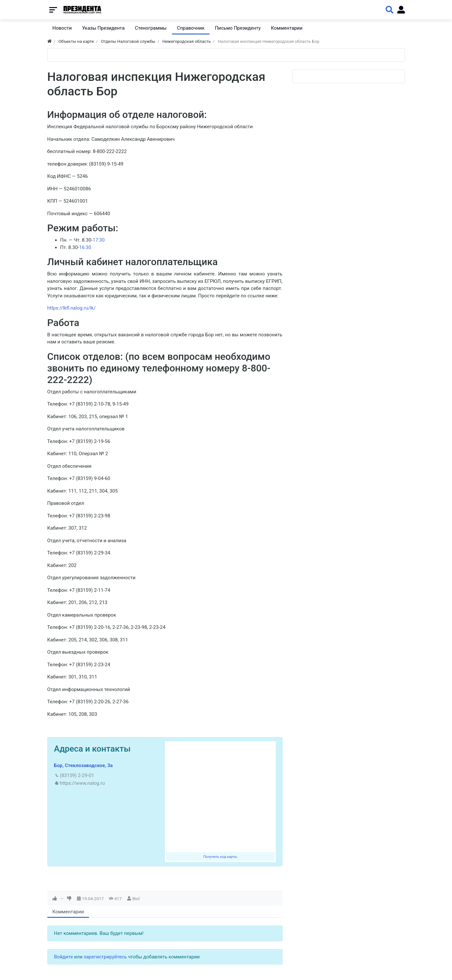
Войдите (64, 957)
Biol (136, 898)
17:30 (99, 240)
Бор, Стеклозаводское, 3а (83, 765)
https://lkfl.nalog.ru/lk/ (72, 308)
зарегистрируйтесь (105, 957)
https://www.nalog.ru (82, 783)
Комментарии (68, 912)
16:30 (85, 247)
